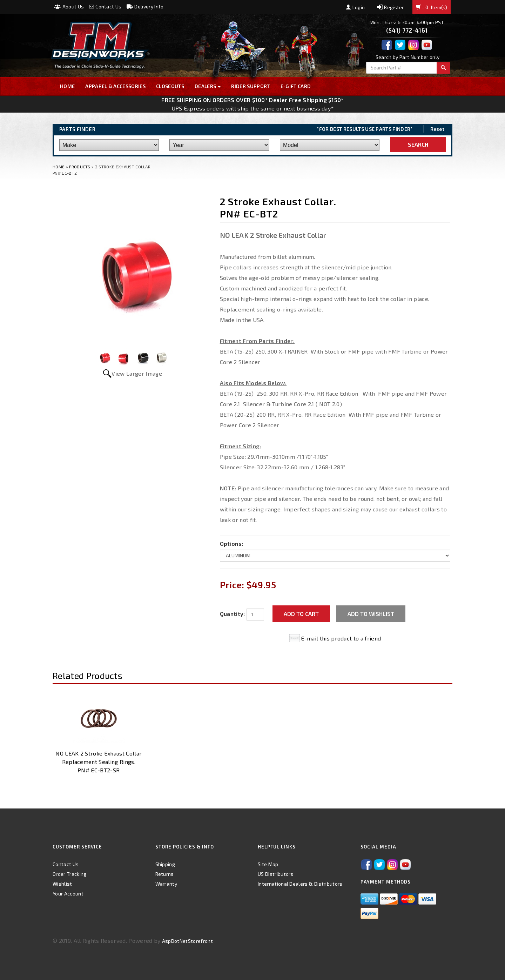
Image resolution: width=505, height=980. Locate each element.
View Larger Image (137, 373)
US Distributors (276, 874)
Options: (232, 543)
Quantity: (233, 614)
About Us (69, 6)
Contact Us (105, 6)
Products (80, 167)
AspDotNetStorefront (187, 941)
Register (390, 7)
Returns (165, 874)
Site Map (268, 864)
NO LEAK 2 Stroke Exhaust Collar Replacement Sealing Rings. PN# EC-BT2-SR (99, 762)
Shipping (165, 864)
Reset (437, 129)
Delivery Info (145, 6)
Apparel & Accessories (115, 86)
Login (355, 7)
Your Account (68, 894)
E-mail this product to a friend (341, 638)
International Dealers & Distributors (300, 884)
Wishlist (62, 884)
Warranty (166, 884)
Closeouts (170, 86)
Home (67, 86)
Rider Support (250, 86)
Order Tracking (69, 874)
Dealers (208, 86)
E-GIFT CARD (296, 86)
